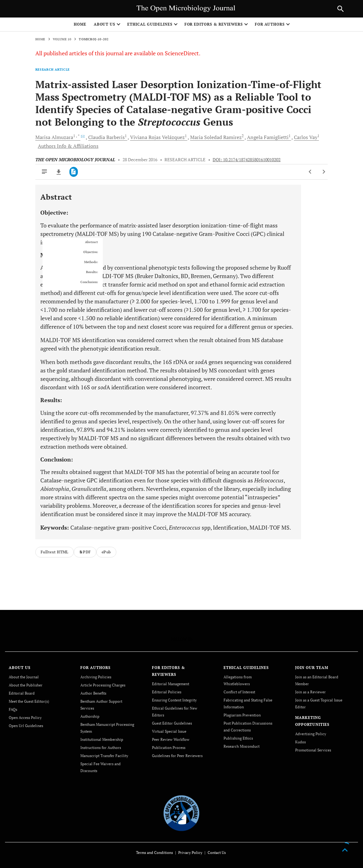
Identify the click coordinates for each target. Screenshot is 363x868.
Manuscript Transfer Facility (104, 756)
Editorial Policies (167, 692)
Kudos (300, 742)
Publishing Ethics (238, 738)
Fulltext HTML (55, 552)
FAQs (13, 709)
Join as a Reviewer (310, 692)
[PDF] (74, 172)
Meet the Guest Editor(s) (29, 701)
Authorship (90, 716)
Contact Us (217, 853)
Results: (92, 272)
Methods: (91, 262)
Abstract (91, 242)
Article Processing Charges (103, 685)
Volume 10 (62, 39)
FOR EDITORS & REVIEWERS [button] (214, 24)
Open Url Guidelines (26, 726)
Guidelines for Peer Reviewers (177, 756)
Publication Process (169, 748)
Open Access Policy (25, 718)
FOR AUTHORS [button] (270, 24)
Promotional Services (313, 750)
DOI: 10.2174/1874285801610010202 (247, 160)
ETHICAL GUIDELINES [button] (150, 24)
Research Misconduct (242, 746)
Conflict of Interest (239, 692)
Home (80, 24)
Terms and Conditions (154, 853)
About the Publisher (26, 685)
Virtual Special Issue (169, 731)
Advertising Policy (311, 734)
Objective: (91, 252)
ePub (106, 552)
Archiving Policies (96, 677)
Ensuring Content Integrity (174, 700)
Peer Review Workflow (171, 739)
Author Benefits (93, 693)
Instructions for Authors (101, 748)
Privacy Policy (190, 853)
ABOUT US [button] (105, 24)
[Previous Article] (310, 172)
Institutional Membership (102, 739)
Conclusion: (89, 282)
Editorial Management (171, 684)
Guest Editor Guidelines (172, 723)
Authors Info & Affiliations (68, 146)
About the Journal (24, 677)
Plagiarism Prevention (242, 715)
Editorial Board (22, 693)
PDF (85, 552)
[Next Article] (324, 172)
